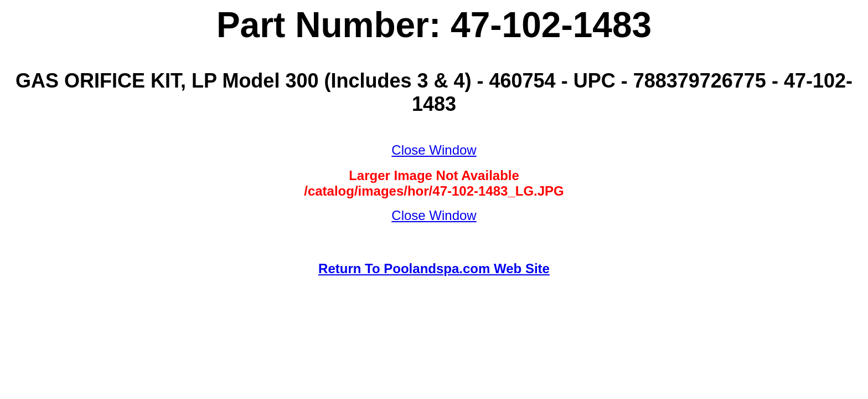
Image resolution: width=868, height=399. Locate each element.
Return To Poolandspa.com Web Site (434, 268)
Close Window (434, 150)
